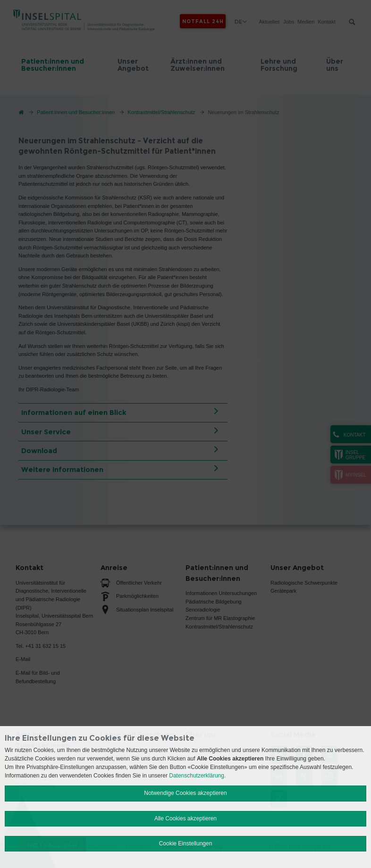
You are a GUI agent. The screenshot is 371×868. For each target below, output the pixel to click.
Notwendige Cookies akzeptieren (185, 793)
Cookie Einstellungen (186, 843)
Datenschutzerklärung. (197, 776)
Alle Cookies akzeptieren (185, 818)
